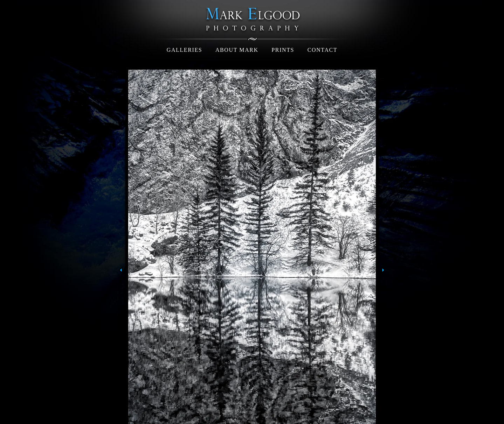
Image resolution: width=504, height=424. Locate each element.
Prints (283, 50)
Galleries (185, 50)
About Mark (237, 50)
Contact (322, 50)
